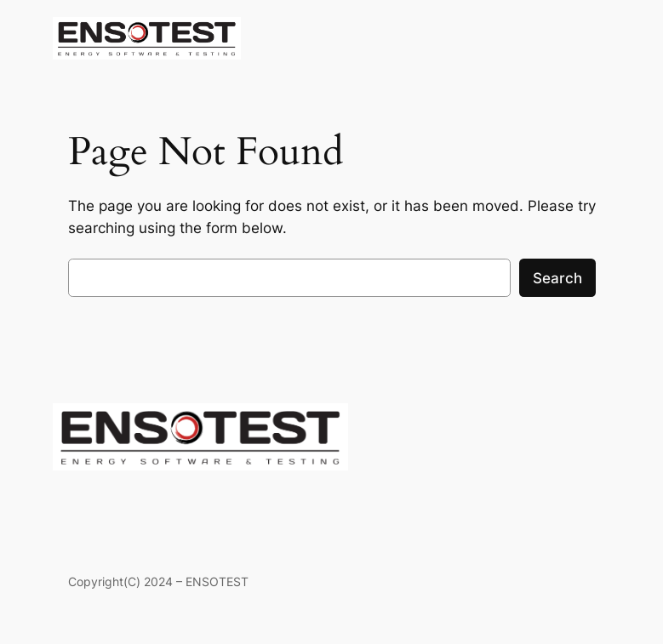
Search (557, 278)
